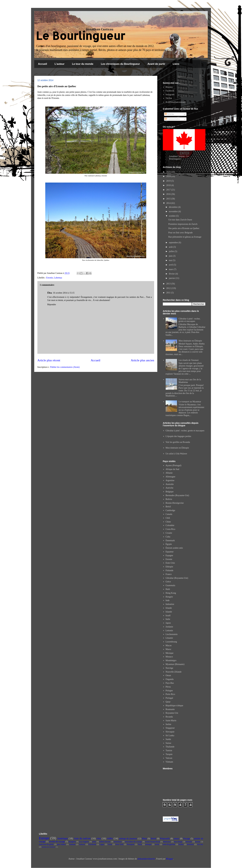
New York (119, 844)
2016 (169, 194)
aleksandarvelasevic (146, 859)
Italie (168, 619)
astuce (176, 839)
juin (171, 256)
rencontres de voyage (133, 842)
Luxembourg (171, 642)
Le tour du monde (83, 64)
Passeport (131, 844)
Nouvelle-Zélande (174, 672)
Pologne (169, 691)
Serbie (168, 724)
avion (157, 844)
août (171, 247)
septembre (174, 243)
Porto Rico (170, 694)
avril (171, 265)
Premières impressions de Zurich (183, 224)
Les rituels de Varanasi (189, 360)
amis (94, 842)
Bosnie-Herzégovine (175, 503)
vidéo (110, 838)
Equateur (170, 552)
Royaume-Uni (172, 713)
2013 (169, 284)
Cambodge (170, 510)
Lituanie (169, 638)
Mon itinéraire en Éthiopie (190, 341)
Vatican (169, 758)
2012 (169, 288)
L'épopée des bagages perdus (178, 436)
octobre (172, 216)
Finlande (170, 570)
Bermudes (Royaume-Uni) (177, 495)
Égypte (169, 544)
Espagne (169, 555)
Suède (168, 739)
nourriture (118, 842)
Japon (168, 623)
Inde (168, 600)
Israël (168, 616)
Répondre (52, 304)
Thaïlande (170, 747)
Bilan (144, 839)
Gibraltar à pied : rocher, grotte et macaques (189, 320)
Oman (168, 675)
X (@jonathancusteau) (176, 102)
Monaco (169, 657)
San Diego (178, 842)
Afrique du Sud (172, 469)
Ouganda (170, 679)
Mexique (170, 653)
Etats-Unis (170, 563)
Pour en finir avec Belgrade (180, 233)
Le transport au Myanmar (190, 402)
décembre (173, 207)
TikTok (169, 98)
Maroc (169, 649)
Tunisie (169, 750)
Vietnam (169, 762)
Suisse (168, 743)
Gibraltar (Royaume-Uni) (177, 578)
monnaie (190, 844)
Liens (176, 64)
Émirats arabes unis (174, 548)
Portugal (169, 698)
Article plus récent (49, 360)
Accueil (43, 64)
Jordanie (169, 627)
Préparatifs (165, 839)
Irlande (169, 608)
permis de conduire (49, 847)
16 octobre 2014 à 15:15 (64, 293)
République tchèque (174, 706)
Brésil (168, 507)
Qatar (168, 702)
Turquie (169, 754)
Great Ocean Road (152, 842)
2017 (169, 190)
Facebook (170, 91)
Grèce (168, 582)
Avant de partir (156, 64)
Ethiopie (169, 567)
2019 (169, 181)
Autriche (170, 488)
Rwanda (169, 717)
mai (171, 260)
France (169, 574)
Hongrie (169, 597)
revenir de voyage (57, 842)
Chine (168, 522)
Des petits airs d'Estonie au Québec (184, 228)
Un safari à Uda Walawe (176, 454)
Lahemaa (58, 278)
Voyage (187, 839)
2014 (169, 203)
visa (99, 838)
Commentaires (172, 119)
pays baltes (61, 844)
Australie (170, 484)
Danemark (170, 540)
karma (198, 842)
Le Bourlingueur (80, 36)
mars (171, 269)
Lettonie (169, 631)
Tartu (140, 844)
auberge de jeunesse (128, 839)
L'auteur (59, 64)
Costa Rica (170, 529)
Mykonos (167, 842)
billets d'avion (105, 842)
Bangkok (72, 842)
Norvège (169, 668)
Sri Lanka (170, 735)
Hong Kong (171, 593)
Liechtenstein (172, 634)
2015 (169, 199)
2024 (169, 176)
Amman (72, 844)
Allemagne (170, 477)
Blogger (169, 859)
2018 (169, 185)
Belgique (170, 492)
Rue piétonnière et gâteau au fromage (185, 237)
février (172, 274)
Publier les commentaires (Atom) (65, 367)
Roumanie (170, 709)
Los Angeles (84, 842)
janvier (172, 278)
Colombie (170, 525)
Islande (169, 612)
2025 (169, 172)
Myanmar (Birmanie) (175, 664)
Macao (169, 645)
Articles (169, 114)
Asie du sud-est (82, 838)
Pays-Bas (170, 683)
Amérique (62, 838)
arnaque (148, 844)
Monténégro (171, 660)
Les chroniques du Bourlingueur (120, 64)
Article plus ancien (142, 360)
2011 (169, 293)
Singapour (170, 728)
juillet (172, 251)
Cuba (168, 537)
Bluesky (169, 87)
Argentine (170, 480)
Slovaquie (170, 732)
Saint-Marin (171, 721)
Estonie (50, 278)
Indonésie (170, 604)
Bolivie (169, 499)
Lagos (102, 844)
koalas (181, 844)
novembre (173, 211)
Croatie (169, 533)
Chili (168, 518)
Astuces (82, 844)
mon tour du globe (46, 844)
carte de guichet (169, 844)
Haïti (168, 589)
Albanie (169, 473)
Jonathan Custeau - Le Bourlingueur (179, 158)
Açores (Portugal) (174, 465)
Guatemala (170, 585)
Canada (169, 514)
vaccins (200, 844)
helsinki (189, 842)
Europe (44, 838)
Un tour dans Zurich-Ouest (180, 220)
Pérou (168, 687)
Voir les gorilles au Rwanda (178, 442)
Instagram (170, 95)
